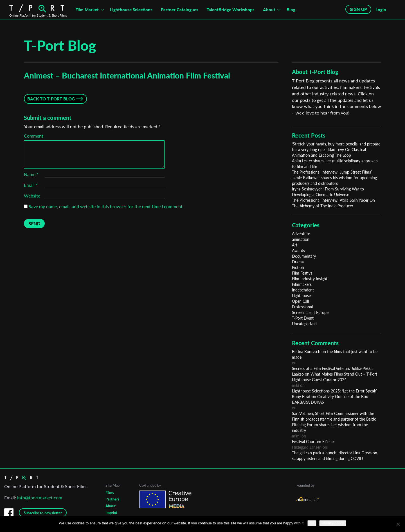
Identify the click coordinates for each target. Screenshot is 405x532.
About (269, 10)
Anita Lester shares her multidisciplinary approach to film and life (335, 164)
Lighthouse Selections (131, 10)
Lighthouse (301, 296)
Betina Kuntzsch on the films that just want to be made (335, 354)
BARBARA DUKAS (308, 402)
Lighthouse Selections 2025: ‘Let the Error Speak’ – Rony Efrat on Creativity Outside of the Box (336, 394)
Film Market (87, 10)
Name (31, 174)
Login (381, 10)
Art (295, 245)
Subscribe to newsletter (43, 513)
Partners (112, 499)
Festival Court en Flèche (313, 442)
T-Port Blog (60, 45)
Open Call (300, 301)
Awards (298, 251)
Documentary (304, 256)
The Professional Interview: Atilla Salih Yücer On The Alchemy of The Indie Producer (333, 203)
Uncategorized (304, 324)
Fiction (298, 267)
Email (31, 185)
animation (301, 239)
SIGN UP (358, 9)
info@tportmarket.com (40, 498)
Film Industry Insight (310, 279)
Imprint (111, 513)
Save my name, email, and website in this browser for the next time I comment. (106, 206)
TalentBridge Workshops (231, 10)
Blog (291, 10)
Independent (303, 290)
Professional (302, 307)
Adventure (301, 234)
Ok (312, 523)
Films (110, 493)
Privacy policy (333, 523)
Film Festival (303, 273)
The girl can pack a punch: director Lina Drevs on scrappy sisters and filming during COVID (335, 456)
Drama (298, 262)
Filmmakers (302, 284)
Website (32, 196)
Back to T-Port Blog (51, 99)
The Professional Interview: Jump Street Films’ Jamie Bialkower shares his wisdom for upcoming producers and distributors (334, 178)
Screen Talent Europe (310, 312)
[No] (398, 524)
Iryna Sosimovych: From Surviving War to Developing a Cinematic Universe (328, 192)
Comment (34, 136)
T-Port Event (303, 318)
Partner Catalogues (180, 10)
